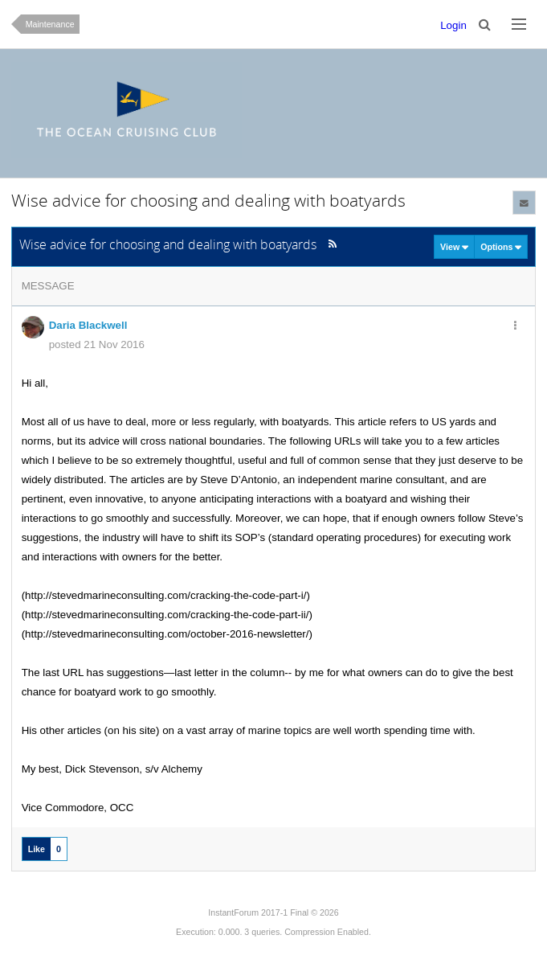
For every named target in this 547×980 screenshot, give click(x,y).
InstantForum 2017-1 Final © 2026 (273, 912)
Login (453, 25)
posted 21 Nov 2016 (97, 344)
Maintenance (50, 24)
